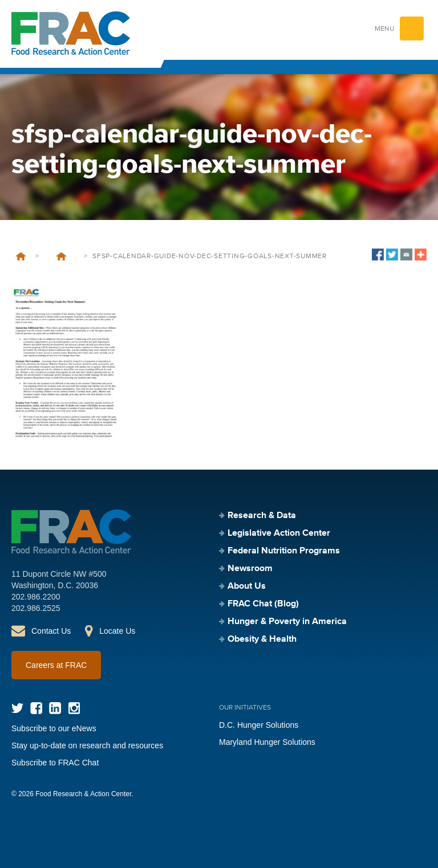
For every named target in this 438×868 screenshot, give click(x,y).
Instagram (74, 708)
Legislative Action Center (279, 533)
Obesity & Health (262, 639)
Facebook (36, 708)
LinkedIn (55, 708)
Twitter (17, 708)
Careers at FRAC (56, 665)
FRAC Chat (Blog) (263, 604)
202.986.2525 (36, 608)
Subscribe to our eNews (54, 728)
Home (21, 256)
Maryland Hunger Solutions (267, 742)
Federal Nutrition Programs (284, 551)
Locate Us (117, 631)
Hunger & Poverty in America (287, 622)
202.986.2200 (36, 597)
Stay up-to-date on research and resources (87, 745)
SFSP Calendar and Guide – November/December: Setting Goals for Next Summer (61, 256)
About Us (247, 586)
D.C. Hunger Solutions (259, 725)
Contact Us (51, 631)
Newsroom (250, 569)
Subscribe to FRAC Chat (55, 763)
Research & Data (262, 516)
